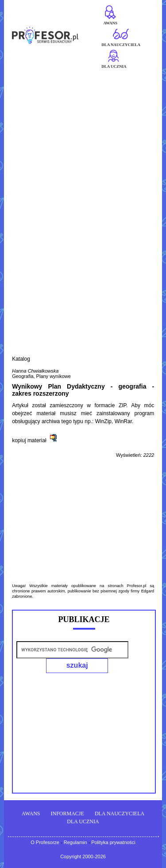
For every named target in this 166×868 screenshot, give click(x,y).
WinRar (123, 421)
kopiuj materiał (29, 440)
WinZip (103, 421)
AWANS (31, 814)
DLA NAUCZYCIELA (120, 814)
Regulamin (75, 842)
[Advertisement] (83, 155)
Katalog (21, 359)
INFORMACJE (68, 814)
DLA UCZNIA (83, 821)
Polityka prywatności (113, 842)
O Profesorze (45, 842)
